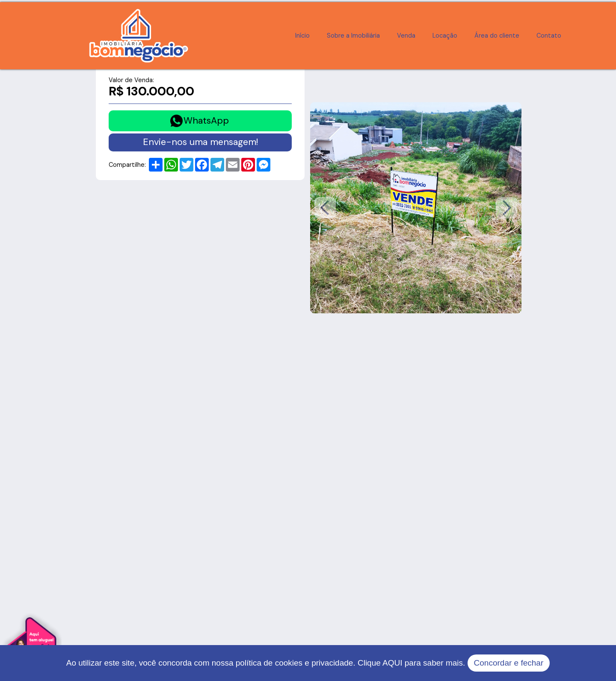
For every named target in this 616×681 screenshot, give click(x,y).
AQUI (392, 663)
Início (302, 36)
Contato (549, 36)
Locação (445, 36)
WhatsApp (206, 121)
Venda (406, 36)
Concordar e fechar (509, 663)
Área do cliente (497, 36)
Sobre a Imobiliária (353, 36)
